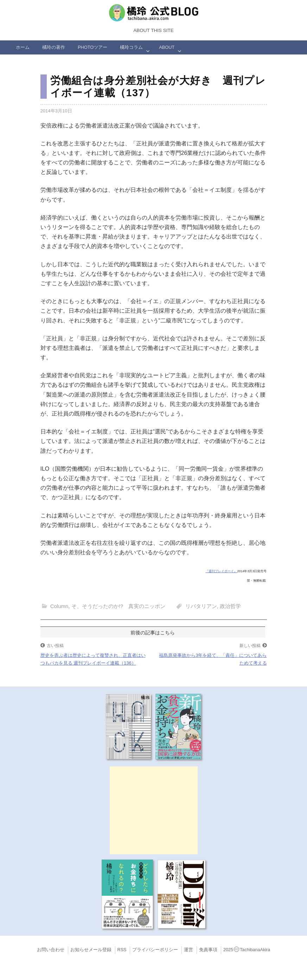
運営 (188, 950)
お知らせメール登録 (91, 950)
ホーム (23, 47)
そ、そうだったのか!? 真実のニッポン (119, 606)
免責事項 (208, 950)
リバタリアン (201, 606)
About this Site (153, 30)
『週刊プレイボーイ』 (221, 571)
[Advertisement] (154, 810)
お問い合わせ (51, 950)
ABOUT (167, 47)
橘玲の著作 (54, 47)
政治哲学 (230, 606)
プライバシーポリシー (155, 950)
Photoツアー (92, 47)
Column (59, 606)
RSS (122, 950)
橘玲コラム (131, 47)
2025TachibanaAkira (247, 950)
